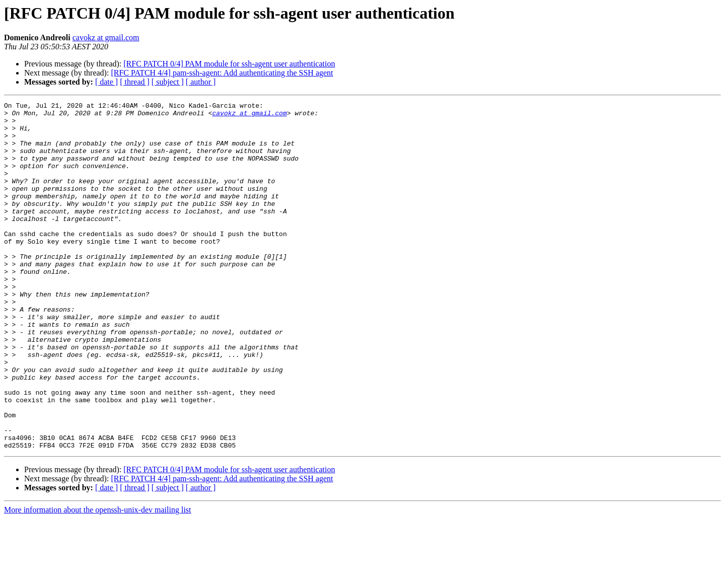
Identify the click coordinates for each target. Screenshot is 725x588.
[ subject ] (168, 82)
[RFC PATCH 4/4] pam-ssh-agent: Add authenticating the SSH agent (222, 73)
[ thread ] (135, 82)
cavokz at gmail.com (106, 38)
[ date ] (106, 82)
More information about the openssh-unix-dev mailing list (98, 579)
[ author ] (201, 82)
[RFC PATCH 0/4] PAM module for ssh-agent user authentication (229, 64)
